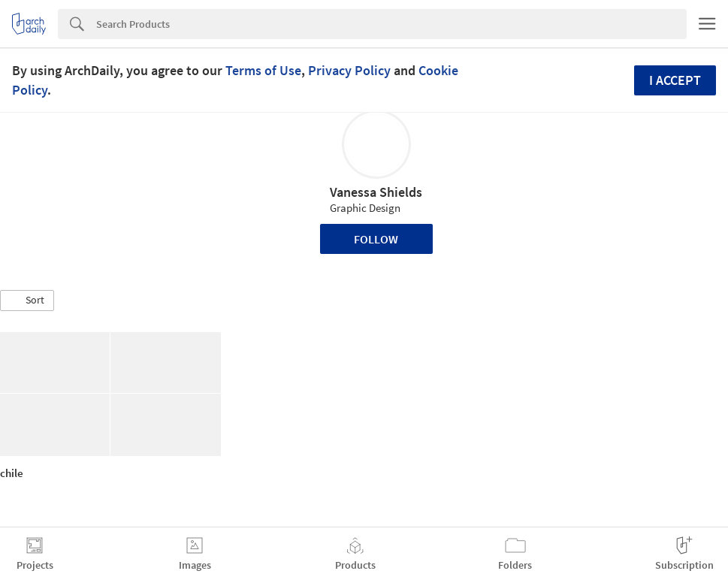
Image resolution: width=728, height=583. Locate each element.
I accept (675, 80)
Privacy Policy (349, 70)
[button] (27, 301)
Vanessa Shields (376, 192)
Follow (376, 239)
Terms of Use (263, 70)
